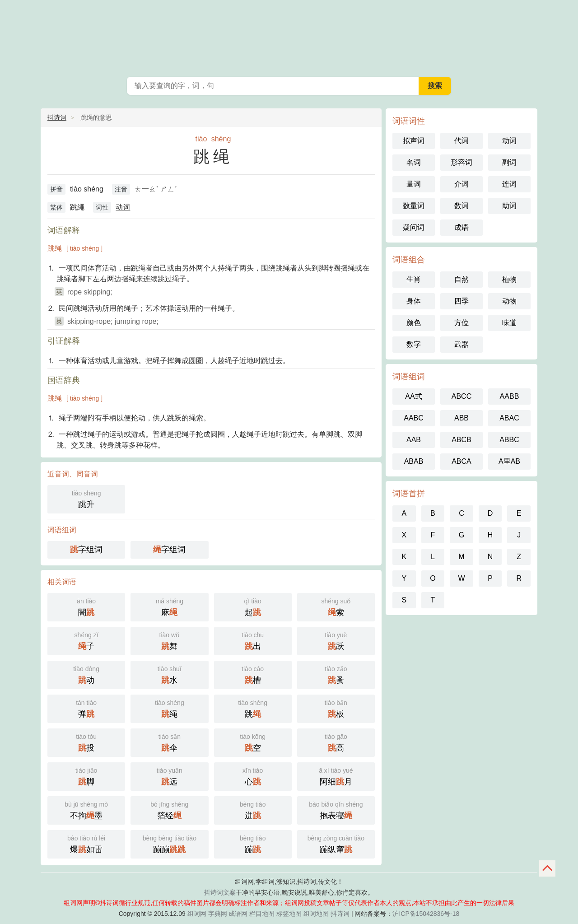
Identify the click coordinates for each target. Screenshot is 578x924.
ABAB (414, 461)
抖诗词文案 (220, 892)
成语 (461, 227)
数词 (461, 206)
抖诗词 (57, 117)
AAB (414, 440)
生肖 (414, 279)
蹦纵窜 (336, 843)
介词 (461, 184)
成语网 (238, 914)
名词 (414, 162)
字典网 (218, 914)
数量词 (414, 206)
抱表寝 (336, 810)
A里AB (509, 461)
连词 (509, 184)
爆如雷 (86, 843)
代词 (461, 141)
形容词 (461, 162)
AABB (510, 396)
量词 (414, 184)
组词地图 (316, 914)
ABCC (461, 396)
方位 (461, 323)
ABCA (461, 461)
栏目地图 (262, 914)
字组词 (86, 550)
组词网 (197, 914)
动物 (509, 301)
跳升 (86, 498)
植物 (509, 279)
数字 (414, 344)
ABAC (509, 418)
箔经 (169, 810)
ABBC (509, 440)
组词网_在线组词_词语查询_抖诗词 (289, 36)
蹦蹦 (169, 843)
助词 (509, 206)
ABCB (461, 440)
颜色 (414, 323)
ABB (461, 418)
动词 (123, 207)
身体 (414, 301)
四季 (461, 301)
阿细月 (336, 776)
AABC (414, 418)
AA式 (413, 396)
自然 (461, 279)
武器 (461, 344)
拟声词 (414, 141)
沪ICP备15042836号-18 (426, 914)
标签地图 (289, 914)
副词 (509, 162)
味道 (509, 323)
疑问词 (414, 227)
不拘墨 (86, 810)
